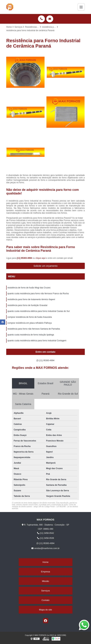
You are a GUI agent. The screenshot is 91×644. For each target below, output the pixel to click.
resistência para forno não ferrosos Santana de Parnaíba (34, 329)
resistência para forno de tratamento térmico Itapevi (31, 299)
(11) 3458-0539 (45, 538)
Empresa (45, 572)
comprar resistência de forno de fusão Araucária (30, 317)
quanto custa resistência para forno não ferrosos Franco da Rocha (38, 294)
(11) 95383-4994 (25, 258)
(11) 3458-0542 (45, 533)
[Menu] (81, 7)
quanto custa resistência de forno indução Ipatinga (31, 335)
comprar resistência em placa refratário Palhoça (30, 323)
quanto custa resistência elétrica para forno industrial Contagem (37, 341)
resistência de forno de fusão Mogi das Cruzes (29, 288)
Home (45, 562)
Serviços (46, 591)
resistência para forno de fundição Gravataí (27, 305)
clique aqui (40, 258)
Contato (46, 600)
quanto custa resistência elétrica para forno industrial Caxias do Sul (38, 311)
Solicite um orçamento (45, 266)
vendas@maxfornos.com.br (45, 548)
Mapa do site (45, 610)
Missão (45, 581)
